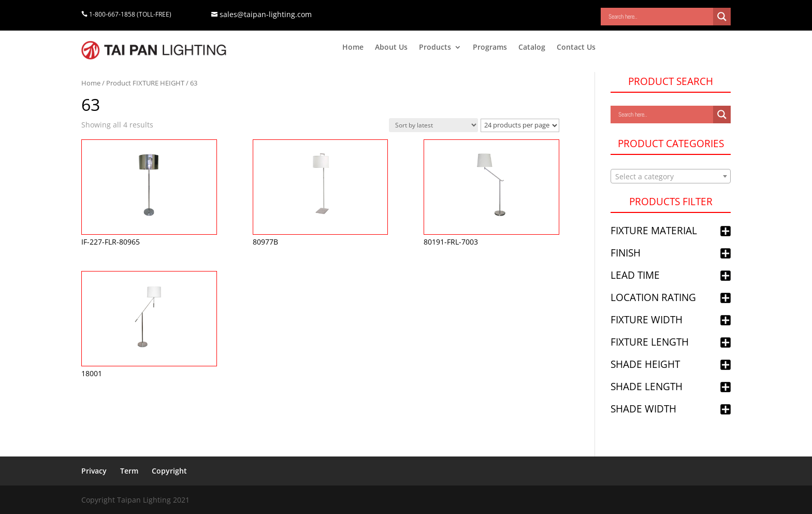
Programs (490, 48)
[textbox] (671, 177)
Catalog (532, 48)
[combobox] (671, 176)
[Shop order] (433, 125)
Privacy (94, 471)
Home (353, 48)
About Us (391, 48)
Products (435, 48)
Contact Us (576, 48)
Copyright (169, 471)
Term (129, 471)
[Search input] (659, 17)
